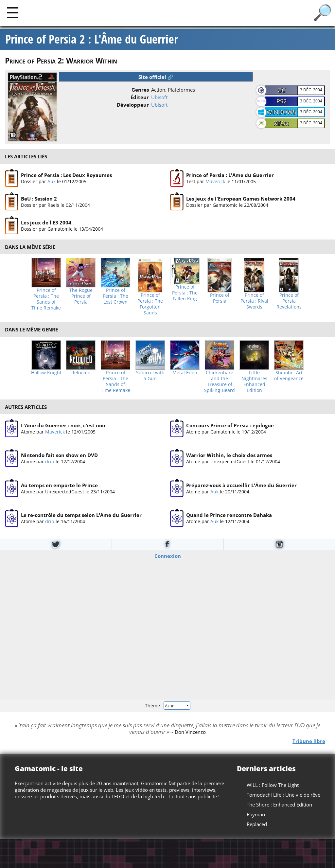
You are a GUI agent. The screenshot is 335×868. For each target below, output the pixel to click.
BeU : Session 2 (39, 199)
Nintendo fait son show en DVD (59, 455)
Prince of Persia (220, 298)
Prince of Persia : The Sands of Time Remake (46, 299)
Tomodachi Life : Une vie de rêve (283, 795)
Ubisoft (159, 97)
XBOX (281, 123)
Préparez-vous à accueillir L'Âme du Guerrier (241, 485)
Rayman (256, 814)
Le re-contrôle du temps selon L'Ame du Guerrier (81, 515)
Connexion (168, 556)
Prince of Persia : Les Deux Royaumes (66, 175)
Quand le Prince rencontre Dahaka (229, 515)
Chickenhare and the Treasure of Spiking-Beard (220, 381)
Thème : (167, 706)
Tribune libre (309, 741)
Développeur (133, 105)
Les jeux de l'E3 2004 (46, 222)
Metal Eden (185, 373)
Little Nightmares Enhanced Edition (254, 381)
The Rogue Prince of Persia (81, 296)
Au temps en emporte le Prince (59, 485)
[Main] (13, 12)
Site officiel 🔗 (156, 77)
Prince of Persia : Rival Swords (254, 301)
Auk (52, 181)
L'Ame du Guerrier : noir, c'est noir (63, 425)
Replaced (257, 824)
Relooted (81, 373)
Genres (140, 90)
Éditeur (140, 97)
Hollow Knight (46, 373)
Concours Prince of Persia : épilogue (230, 425)
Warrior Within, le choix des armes (229, 455)
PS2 (282, 101)
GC (281, 90)
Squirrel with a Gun (150, 376)
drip (50, 461)
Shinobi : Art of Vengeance (289, 376)
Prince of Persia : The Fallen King (185, 293)
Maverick (215, 181)
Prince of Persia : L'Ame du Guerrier (230, 175)
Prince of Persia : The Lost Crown (115, 296)
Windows (281, 112)
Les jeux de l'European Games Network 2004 (241, 199)
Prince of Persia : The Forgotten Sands (150, 304)
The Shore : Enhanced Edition (279, 805)
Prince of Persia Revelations (289, 301)
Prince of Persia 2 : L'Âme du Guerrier (92, 39)
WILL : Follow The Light (273, 785)
